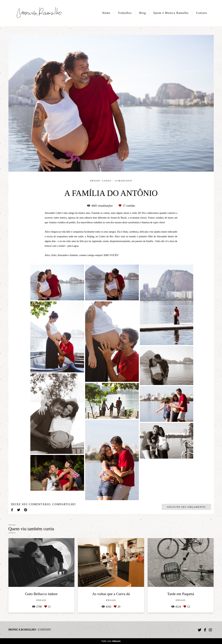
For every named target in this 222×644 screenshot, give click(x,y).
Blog (143, 13)
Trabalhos (125, 13)
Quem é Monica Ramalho (171, 13)
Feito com (111, 641)
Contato (202, 13)
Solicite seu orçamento (186, 507)
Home (107, 13)
